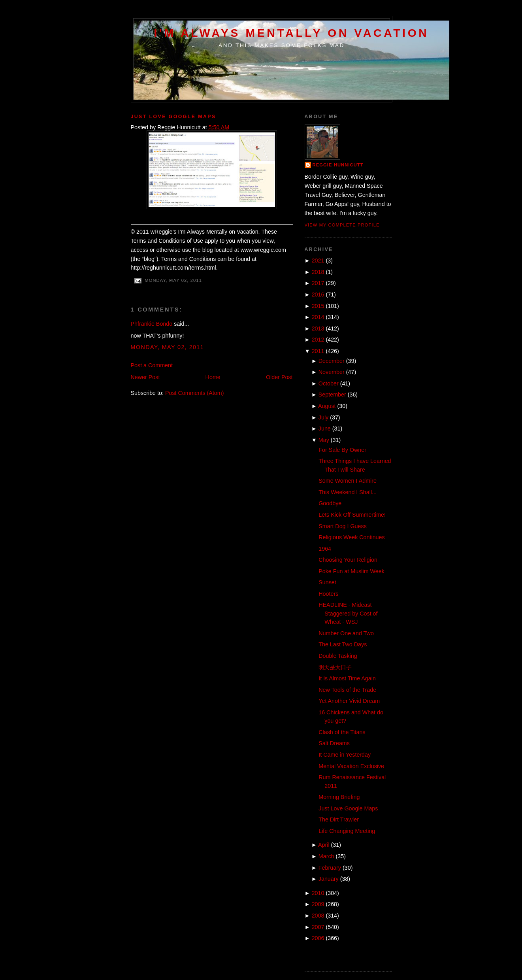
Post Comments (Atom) (195, 393)
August (327, 406)
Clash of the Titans (342, 732)
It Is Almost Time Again (347, 678)
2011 (318, 351)
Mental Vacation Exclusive (351, 766)
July (323, 417)
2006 (318, 938)
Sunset (327, 582)
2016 (318, 295)
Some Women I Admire (348, 481)
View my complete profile (342, 225)
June (325, 429)
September (332, 395)
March (326, 856)
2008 (318, 916)
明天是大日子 (335, 667)
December (332, 361)
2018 (318, 272)
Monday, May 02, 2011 (168, 347)
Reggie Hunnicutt (338, 165)
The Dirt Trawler (339, 819)
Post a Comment (152, 365)
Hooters (328, 594)
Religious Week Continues (351, 537)
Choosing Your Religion (348, 560)
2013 (318, 329)
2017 (318, 283)
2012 (318, 340)
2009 (318, 904)
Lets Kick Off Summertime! (352, 515)
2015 (318, 306)
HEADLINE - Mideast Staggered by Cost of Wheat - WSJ (348, 613)
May (324, 440)
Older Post (279, 377)
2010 (318, 893)
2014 (318, 317)
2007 (318, 927)
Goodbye (330, 503)
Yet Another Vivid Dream (349, 701)
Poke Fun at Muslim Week (351, 571)
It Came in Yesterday (345, 755)
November (332, 372)
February (330, 868)
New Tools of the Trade (347, 690)
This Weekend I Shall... (348, 492)
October (329, 383)
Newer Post (145, 377)
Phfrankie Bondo (152, 324)
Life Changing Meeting (347, 831)
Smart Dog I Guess (343, 526)
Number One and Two (346, 633)
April (324, 845)
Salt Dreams (334, 743)
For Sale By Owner (342, 450)
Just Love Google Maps (173, 117)
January (329, 879)
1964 (325, 549)
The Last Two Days (343, 644)
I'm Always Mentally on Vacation (292, 33)
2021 (318, 261)
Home (213, 377)
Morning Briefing (339, 797)
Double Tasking (338, 656)
